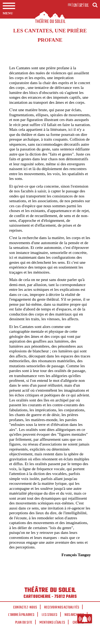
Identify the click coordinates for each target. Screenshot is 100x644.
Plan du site (24, 623)
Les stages (50, 615)
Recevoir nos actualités (62, 607)
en (75, 5)
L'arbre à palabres (21, 615)
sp (81, 5)
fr (69, 5)
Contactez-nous (25, 607)
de (87, 5)
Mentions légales (52, 623)
